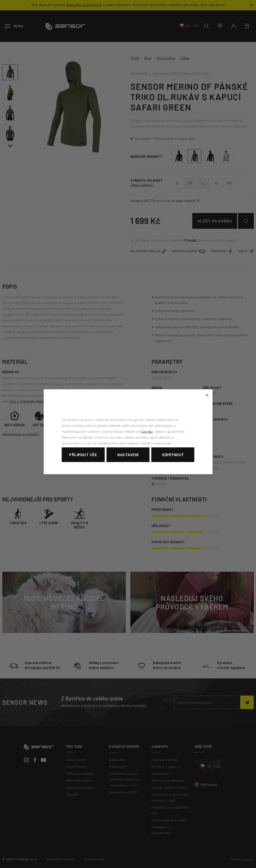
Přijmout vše (83, 455)
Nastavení (128, 455)
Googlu (147, 432)
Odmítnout (173, 455)
